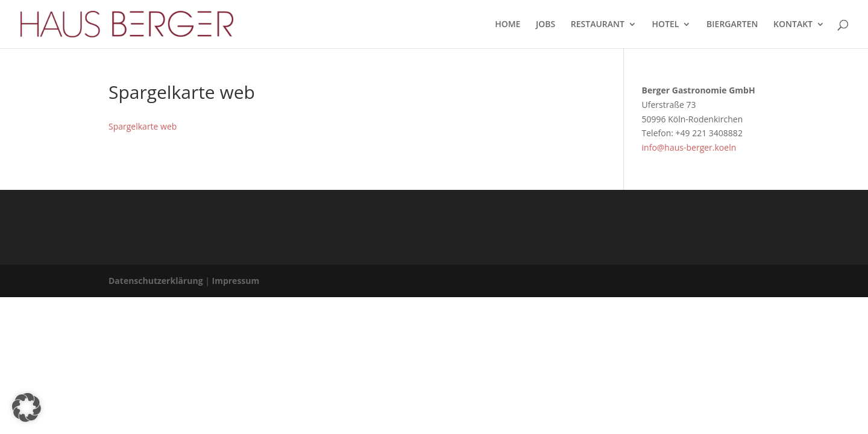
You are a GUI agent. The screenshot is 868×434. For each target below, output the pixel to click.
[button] (27, 407)
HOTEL (666, 25)
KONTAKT (793, 25)
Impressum (236, 281)
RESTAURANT (598, 25)
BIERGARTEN (732, 25)
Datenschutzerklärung (156, 281)
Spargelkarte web (143, 126)
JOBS (546, 25)
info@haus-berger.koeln (689, 147)
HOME (508, 25)
